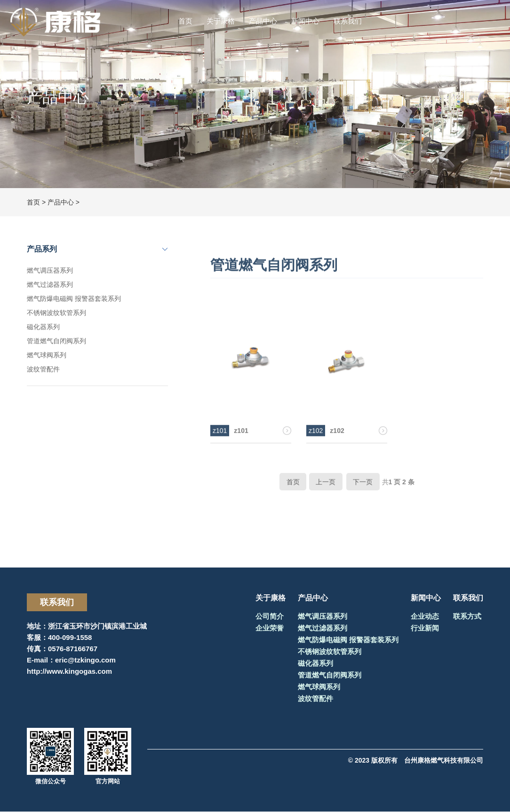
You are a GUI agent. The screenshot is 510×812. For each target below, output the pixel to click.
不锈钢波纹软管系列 (56, 313)
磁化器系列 (43, 327)
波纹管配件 (43, 369)
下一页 (363, 487)
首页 (185, 21)
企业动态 (425, 617)
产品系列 (42, 249)
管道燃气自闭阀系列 (56, 341)
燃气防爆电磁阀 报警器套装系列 (74, 299)
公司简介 (270, 617)
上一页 (326, 487)
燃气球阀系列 (47, 355)
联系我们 (348, 21)
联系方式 (467, 617)
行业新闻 (425, 628)
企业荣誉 (270, 628)
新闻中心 (305, 21)
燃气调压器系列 (50, 270)
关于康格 (221, 21)
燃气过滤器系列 (50, 284)
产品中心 (263, 21)
